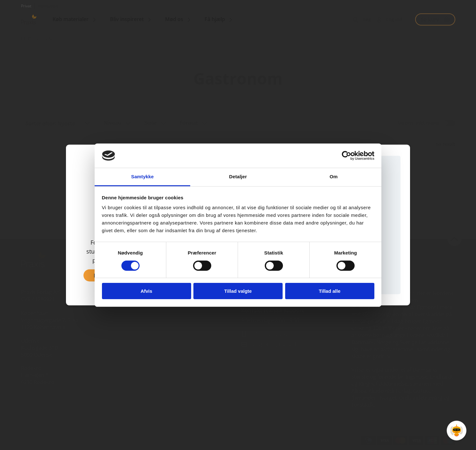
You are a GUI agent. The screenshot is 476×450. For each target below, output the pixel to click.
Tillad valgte (238, 291)
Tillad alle (329, 291)
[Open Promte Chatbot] (457, 431)
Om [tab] (333, 177)
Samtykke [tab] (143, 177)
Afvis (146, 291)
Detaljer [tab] (238, 177)
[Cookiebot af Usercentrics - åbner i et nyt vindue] (346, 156)
